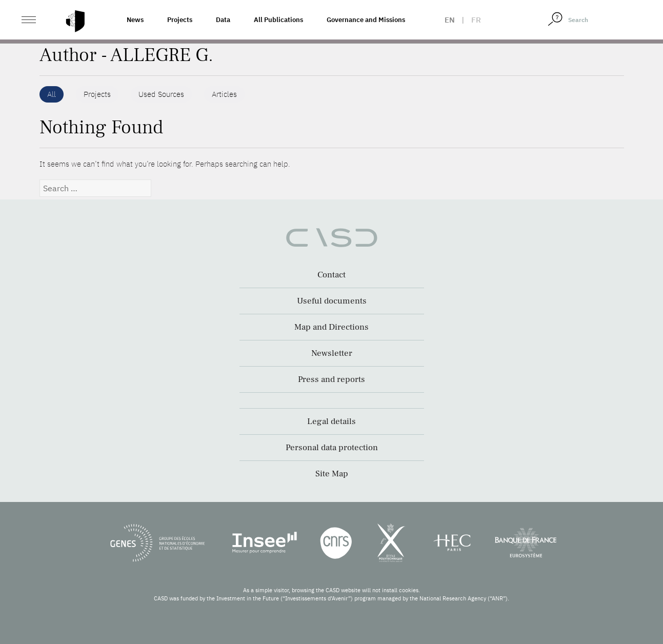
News (135, 20)
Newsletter (332, 353)
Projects (180, 20)
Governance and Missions (366, 20)
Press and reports (331, 379)
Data (223, 20)
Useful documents (332, 301)
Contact (331, 275)
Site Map (332, 474)
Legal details (331, 421)
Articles (224, 94)
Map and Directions (331, 327)
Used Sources (161, 94)
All (52, 94)
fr (476, 20)
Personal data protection (332, 448)
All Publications (278, 20)
